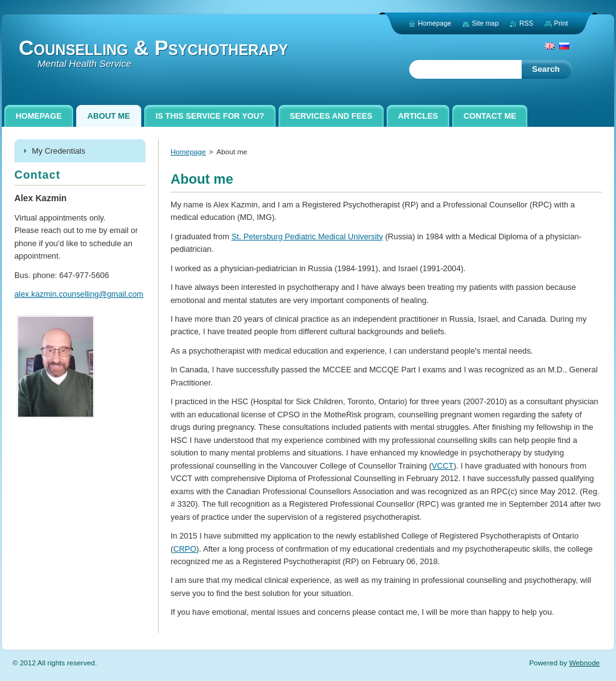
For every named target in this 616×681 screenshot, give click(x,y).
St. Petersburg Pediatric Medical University (307, 236)
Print (561, 23)
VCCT (443, 466)
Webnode (584, 663)
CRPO (185, 549)
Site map (485, 23)
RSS (526, 23)
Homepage (188, 152)
